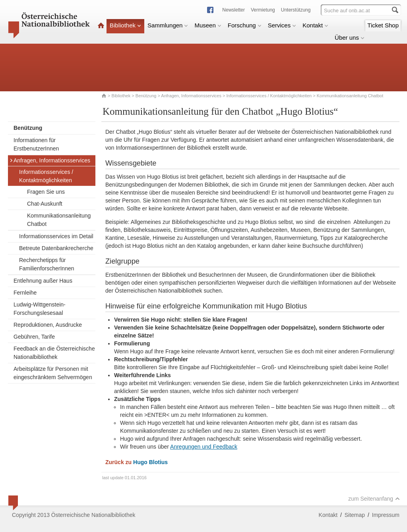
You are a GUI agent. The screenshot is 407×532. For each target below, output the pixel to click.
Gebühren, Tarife (34, 337)
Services (282, 25)
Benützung (146, 96)
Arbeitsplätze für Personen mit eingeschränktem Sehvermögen (53, 373)
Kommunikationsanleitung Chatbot (59, 220)
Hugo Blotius (150, 462)
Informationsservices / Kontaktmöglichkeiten (269, 96)
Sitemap (355, 515)
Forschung (245, 25)
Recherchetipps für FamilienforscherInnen (47, 264)
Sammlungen (168, 25)
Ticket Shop (383, 25)
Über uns (350, 38)
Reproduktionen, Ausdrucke (48, 325)
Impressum (386, 515)
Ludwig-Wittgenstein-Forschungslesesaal (40, 309)
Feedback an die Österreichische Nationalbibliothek (54, 353)
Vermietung (263, 10)
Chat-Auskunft (45, 204)
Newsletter (234, 10)
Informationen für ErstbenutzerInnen (36, 144)
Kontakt (315, 25)
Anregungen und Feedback (204, 447)
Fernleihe (25, 293)
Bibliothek (125, 25)
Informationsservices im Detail (56, 236)
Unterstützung (296, 10)
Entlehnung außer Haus (43, 281)
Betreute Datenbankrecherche (56, 248)
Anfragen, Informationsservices (191, 96)
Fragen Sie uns (46, 192)
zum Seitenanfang (374, 499)
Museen (208, 25)
